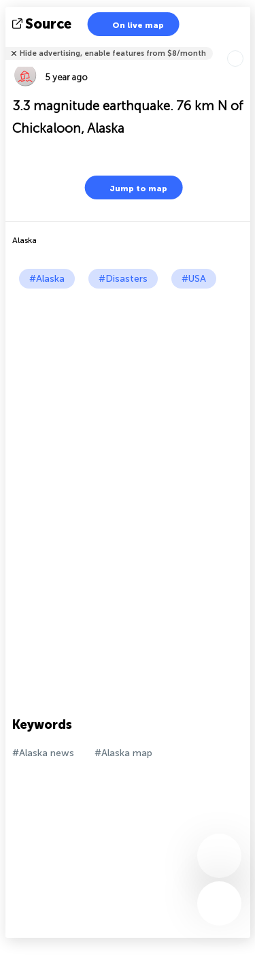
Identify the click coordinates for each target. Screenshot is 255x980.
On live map (130, 24)
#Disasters (123, 279)
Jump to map (130, 187)
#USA (194, 279)
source (43, 24)
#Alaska (47, 279)
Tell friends (244, 45)
